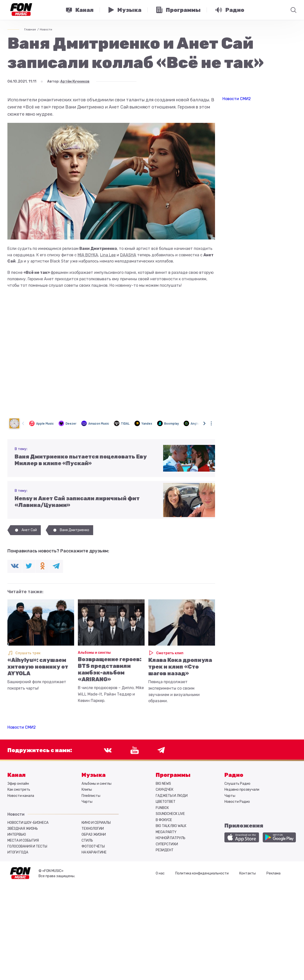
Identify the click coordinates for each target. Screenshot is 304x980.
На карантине (94, 852)
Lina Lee (108, 255)
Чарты (87, 802)
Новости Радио (237, 802)
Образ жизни (94, 835)
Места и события (23, 840)
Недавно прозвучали (242, 790)
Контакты (248, 873)
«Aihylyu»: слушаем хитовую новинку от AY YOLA (38, 667)
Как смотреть (19, 790)
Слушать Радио (237, 784)
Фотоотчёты (93, 846)
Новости (46, 29)
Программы (173, 775)
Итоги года (18, 852)
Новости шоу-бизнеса (28, 823)
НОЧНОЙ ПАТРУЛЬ (171, 838)
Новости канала (21, 796)
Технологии (93, 829)
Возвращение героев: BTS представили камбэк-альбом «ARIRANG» (110, 669)
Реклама (273, 873)
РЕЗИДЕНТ (165, 850)
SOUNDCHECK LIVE (170, 814)
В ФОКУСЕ (164, 820)
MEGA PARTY (166, 832)
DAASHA (128, 255)
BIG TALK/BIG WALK (171, 826)
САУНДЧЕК (164, 790)
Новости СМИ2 (22, 727)
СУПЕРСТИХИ (167, 844)
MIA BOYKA (88, 255)
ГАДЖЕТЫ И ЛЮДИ (172, 796)
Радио (234, 775)
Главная (30, 29)
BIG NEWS (163, 784)
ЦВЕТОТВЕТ (166, 802)
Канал (17, 775)
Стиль (87, 840)
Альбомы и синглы (94, 653)
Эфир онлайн (18, 784)
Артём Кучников (75, 81)
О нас (160, 873)
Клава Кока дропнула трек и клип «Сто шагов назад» (180, 667)
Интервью (17, 835)
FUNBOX (162, 808)
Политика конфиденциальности (202, 873)
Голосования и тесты (27, 846)
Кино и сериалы (96, 823)
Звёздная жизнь (23, 829)
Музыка (94, 775)
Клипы (87, 790)
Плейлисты (91, 796)
